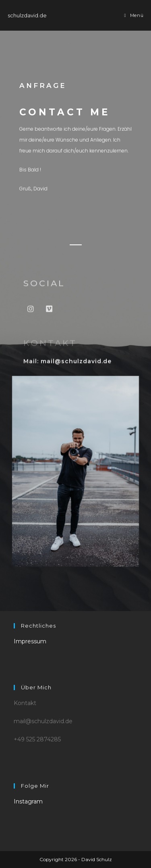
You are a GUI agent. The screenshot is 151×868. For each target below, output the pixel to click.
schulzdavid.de (27, 15)
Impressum (30, 641)
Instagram (28, 801)
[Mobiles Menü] (134, 15)
